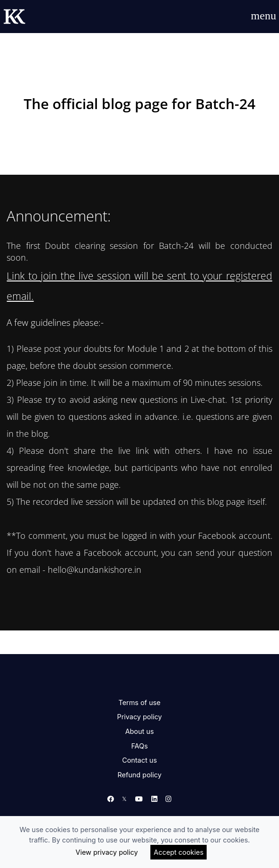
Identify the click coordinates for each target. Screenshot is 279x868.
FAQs (139, 746)
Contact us (139, 760)
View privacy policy (107, 852)
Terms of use (140, 702)
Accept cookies (179, 852)
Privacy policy (140, 717)
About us (140, 731)
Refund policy (139, 775)
